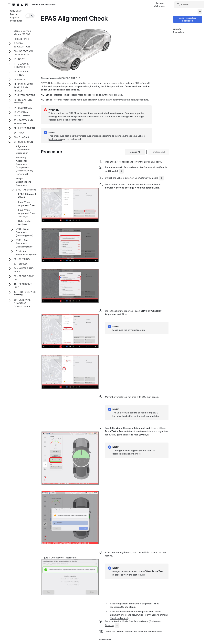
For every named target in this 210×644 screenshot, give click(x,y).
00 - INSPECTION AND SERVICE (23, 53)
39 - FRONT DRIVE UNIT (24, 278)
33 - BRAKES (21, 264)
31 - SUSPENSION (23, 142)
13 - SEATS (20, 79)
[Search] (190, 5)
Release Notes (21, 39)
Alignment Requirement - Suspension (24, 150)
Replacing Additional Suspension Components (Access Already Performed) (25, 166)
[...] (121, 171)
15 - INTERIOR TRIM (24, 95)
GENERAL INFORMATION (22, 45)
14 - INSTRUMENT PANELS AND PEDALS (23, 87)
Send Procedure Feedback (188, 19)
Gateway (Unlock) (149, 178)
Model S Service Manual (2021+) (22, 33)
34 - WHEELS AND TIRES (24, 270)
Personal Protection (63, 100)
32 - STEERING (22, 259)
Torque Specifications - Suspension (24, 182)
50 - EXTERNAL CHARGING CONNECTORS (22, 303)
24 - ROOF (19, 133)
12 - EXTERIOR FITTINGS (21, 73)
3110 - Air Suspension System (26, 253)
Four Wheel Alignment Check (27, 204)
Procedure (179, 32)
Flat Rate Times (61, 95)
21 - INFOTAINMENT (24, 128)
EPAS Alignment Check (27, 196)
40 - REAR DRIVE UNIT (23, 286)
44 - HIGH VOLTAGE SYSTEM (25, 294)
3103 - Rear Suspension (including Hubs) (25, 243)
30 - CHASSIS (21, 137)
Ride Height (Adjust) (24, 223)
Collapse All (159, 152)
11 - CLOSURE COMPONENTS (22, 65)
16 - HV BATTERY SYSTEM (23, 101)
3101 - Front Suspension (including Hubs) (25, 232)
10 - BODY (19, 59)
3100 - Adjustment (26, 190)
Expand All (135, 152)
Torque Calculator (160, 5)
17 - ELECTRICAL (23, 108)
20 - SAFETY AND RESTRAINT (23, 122)
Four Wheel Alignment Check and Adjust (27, 213)
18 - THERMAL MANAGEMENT (22, 114)
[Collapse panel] (200, 11)
